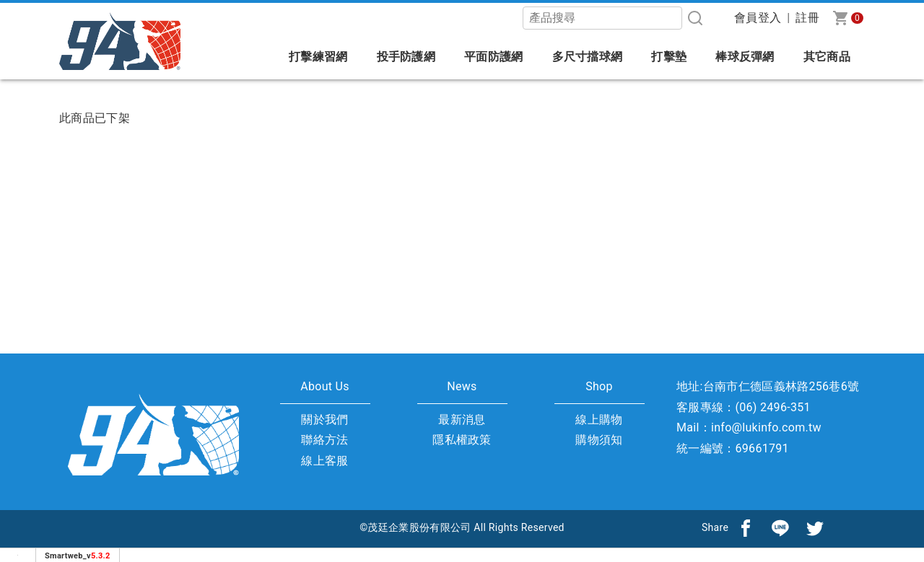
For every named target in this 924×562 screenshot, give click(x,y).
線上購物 (599, 420)
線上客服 (324, 461)
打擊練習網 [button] (318, 57)
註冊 (807, 18)
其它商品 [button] (827, 57)
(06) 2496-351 (773, 407)
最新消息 (462, 420)
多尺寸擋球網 (588, 57)
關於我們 (324, 420)
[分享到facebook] (746, 527)
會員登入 (758, 18)
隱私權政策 (462, 440)
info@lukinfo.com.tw (766, 427)
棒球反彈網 (745, 57)
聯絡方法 (324, 440)
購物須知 (599, 440)
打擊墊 (669, 57)
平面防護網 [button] (494, 57)
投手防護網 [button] (406, 57)
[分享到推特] (815, 527)
